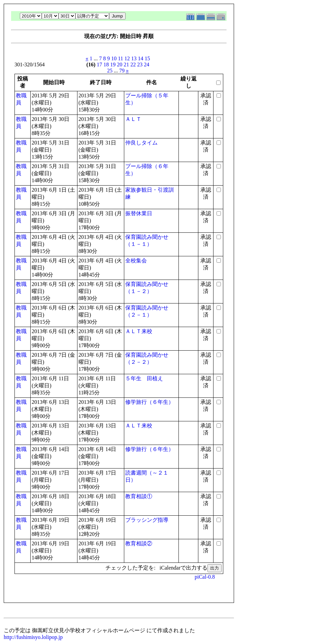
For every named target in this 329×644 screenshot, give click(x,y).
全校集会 (136, 261)
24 (146, 65)
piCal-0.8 (205, 577)
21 (126, 65)
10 (114, 58)
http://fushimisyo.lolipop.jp (33, 637)
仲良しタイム (141, 143)
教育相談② (139, 543)
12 (127, 58)
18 (106, 65)
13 (134, 58)
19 (113, 65)
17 (99, 65)
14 (141, 58)
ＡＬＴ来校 (139, 331)
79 (122, 71)
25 (110, 71)
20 (120, 65)
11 (120, 58)
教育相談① (139, 496)
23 (140, 65)
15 (147, 58)
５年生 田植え (144, 378)
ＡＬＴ (133, 119)
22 (133, 65)
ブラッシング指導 (147, 520)
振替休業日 (139, 213)
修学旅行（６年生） (150, 402)
